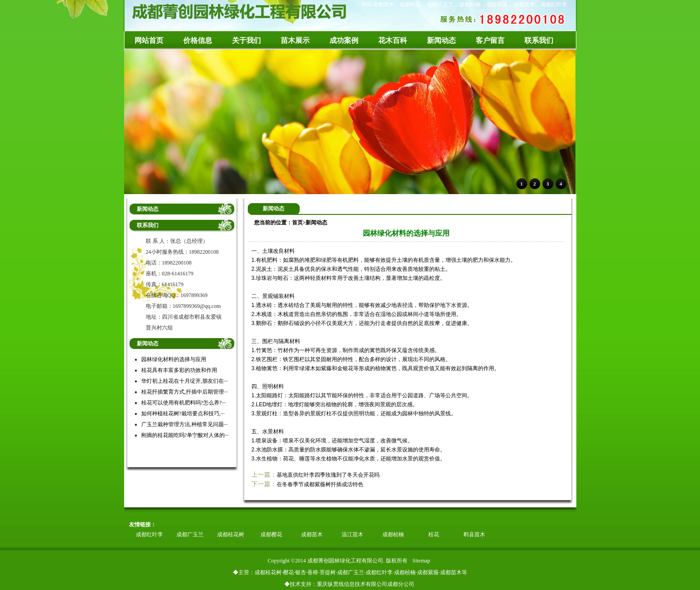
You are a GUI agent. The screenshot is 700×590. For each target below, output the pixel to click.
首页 (297, 223)
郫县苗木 (474, 534)
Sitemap (421, 561)
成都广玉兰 (190, 534)
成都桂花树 (231, 534)
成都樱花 (271, 534)
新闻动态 (316, 223)
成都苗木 (312, 534)
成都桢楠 (393, 534)
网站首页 (149, 40)
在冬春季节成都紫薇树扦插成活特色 (320, 484)
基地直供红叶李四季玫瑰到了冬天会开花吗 (328, 475)
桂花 (434, 534)
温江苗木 (352, 534)
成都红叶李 (149, 534)
